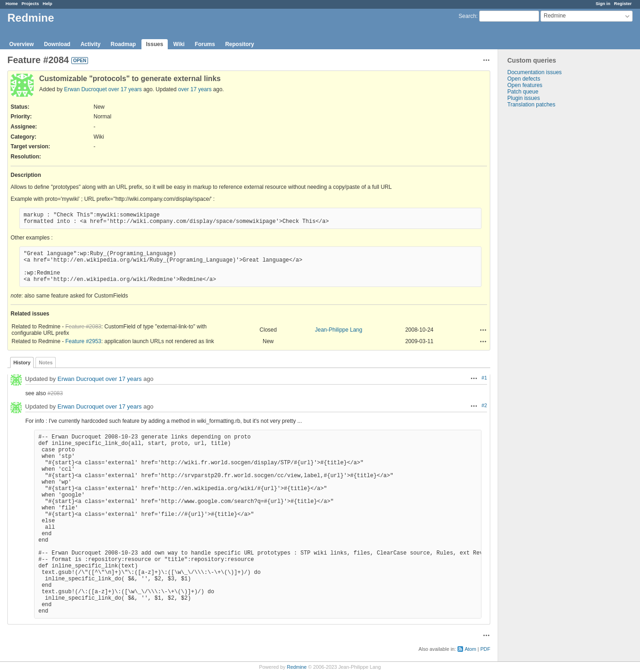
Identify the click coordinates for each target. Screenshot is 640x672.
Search (467, 16)
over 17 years (125, 89)
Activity (91, 44)
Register (623, 3)
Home (12, 3)
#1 (484, 378)
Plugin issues (524, 98)
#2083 (55, 393)
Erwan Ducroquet (85, 89)
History (22, 362)
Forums (205, 44)
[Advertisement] (544, 252)
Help (48, 3)
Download (57, 44)
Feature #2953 (83, 341)
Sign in (603, 3)
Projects (30, 3)
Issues (155, 44)
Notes (46, 362)
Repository (240, 44)
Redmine (297, 667)
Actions (483, 330)
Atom (470, 649)
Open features (525, 85)
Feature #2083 (83, 327)
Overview (21, 44)
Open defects (524, 79)
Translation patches (531, 105)
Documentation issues (534, 72)
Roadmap (123, 44)
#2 (484, 405)
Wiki (179, 44)
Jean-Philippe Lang (338, 330)
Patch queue (523, 92)
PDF (485, 649)
